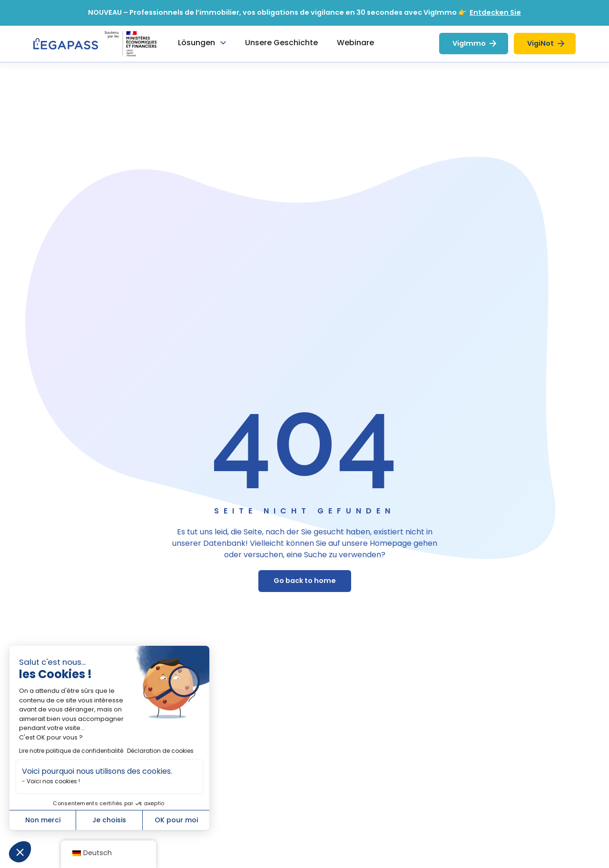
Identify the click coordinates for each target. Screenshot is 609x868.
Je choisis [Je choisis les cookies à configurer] (109, 820)
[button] (20, 852)
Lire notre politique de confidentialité (71, 751)
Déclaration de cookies (160, 751)
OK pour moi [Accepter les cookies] (176, 820)
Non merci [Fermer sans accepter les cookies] (43, 820)
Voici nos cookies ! (53, 781)
